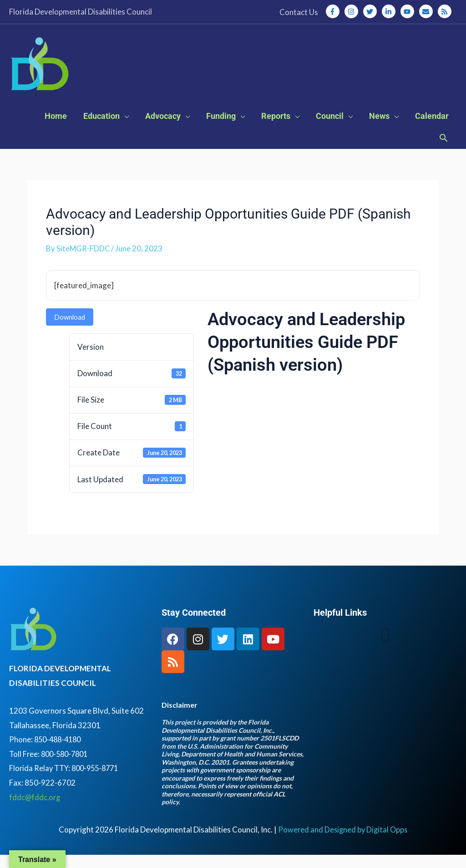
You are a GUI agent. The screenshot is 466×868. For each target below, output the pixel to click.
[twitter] (372, 11)
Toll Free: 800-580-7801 (51, 767)
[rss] (446, 11)
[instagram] (353, 11)
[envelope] (428, 11)
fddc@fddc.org (35, 810)
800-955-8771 (99, 781)
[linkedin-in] (390, 11)
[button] (443, 152)
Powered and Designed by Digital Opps (343, 842)
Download (70, 330)
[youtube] (409, 11)
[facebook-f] (334, 11)
